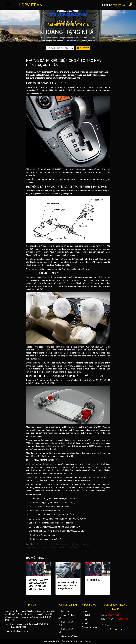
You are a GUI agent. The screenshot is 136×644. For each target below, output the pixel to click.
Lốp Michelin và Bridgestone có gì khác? (45, 511)
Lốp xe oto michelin (35, 547)
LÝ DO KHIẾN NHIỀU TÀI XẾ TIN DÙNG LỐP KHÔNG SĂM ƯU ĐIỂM (56, 531)
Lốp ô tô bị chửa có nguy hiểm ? (42, 535)
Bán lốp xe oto (74, 547)
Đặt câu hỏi (83, 48)
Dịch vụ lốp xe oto (45, 544)
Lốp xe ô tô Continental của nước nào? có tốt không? (51, 523)
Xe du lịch (85, 615)
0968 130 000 (113, 615)
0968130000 (21, 627)
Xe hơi (83, 611)
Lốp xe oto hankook (82, 544)
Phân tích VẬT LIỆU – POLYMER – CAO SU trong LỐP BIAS (68, 586)
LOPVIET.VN (31, 5)
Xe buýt (84, 623)
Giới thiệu (63, 611)
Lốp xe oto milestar (63, 544)
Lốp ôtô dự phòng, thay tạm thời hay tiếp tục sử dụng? (51, 503)
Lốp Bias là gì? (94, 580)
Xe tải (83, 619)
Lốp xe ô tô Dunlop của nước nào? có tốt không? (49, 507)
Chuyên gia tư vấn (88, 627)
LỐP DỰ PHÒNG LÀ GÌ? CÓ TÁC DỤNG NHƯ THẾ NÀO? (51, 515)
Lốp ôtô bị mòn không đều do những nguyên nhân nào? (52, 498)
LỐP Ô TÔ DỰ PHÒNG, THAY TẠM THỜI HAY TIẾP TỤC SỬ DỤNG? (56, 519)
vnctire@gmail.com (19, 631)
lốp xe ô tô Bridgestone (56, 547)
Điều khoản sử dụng (68, 636)
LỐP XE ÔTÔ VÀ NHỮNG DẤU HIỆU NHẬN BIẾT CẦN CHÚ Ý (53, 527)
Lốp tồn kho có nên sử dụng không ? (43, 539)
